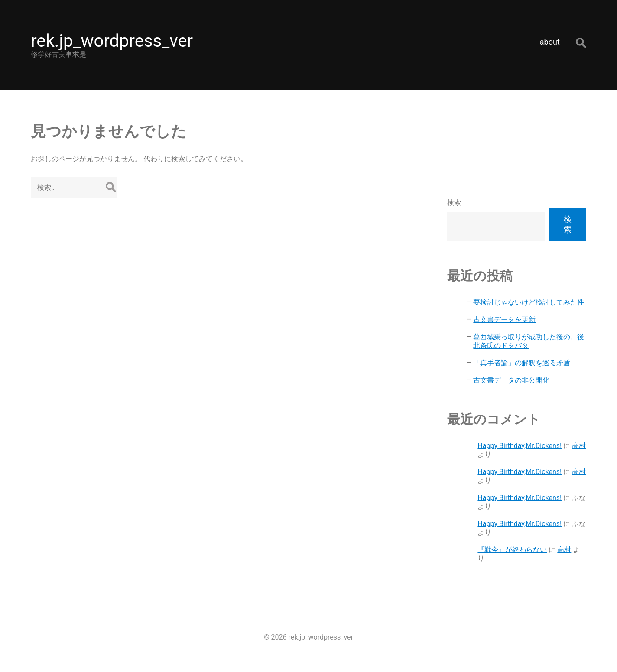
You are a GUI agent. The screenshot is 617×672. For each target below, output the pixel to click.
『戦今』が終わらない (512, 550)
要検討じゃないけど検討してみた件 (529, 302)
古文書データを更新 (504, 320)
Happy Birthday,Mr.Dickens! (520, 446)
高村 (579, 446)
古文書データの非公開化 (511, 380)
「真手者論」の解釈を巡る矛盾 (522, 363)
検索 (454, 203)
